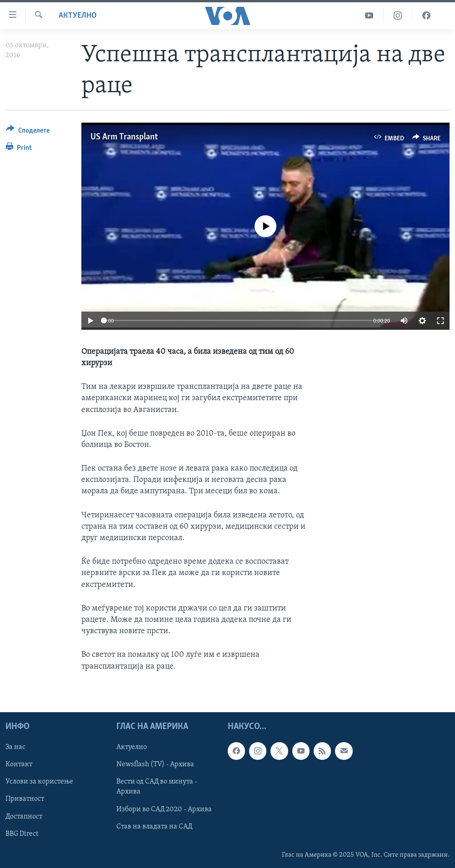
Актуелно (78, 16)
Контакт (19, 764)
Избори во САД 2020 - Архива (164, 809)
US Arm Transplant (124, 137)
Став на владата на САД (154, 826)
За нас (15, 747)
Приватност (25, 799)
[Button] (28, 132)
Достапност (24, 816)
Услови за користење (39, 782)
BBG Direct (22, 833)
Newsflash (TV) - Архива (155, 764)
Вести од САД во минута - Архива (157, 787)
